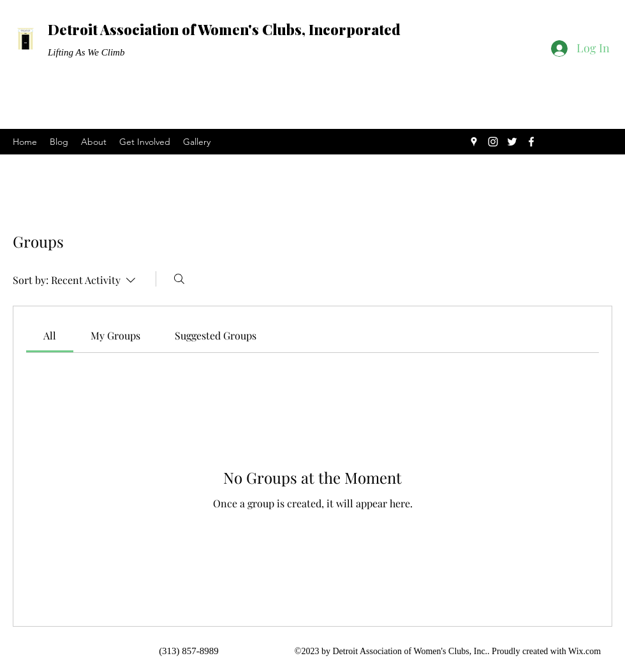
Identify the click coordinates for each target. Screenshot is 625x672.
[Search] (179, 279)
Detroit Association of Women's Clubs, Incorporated (224, 29)
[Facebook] (531, 142)
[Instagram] (493, 142)
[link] (50, 335)
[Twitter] (512, 142)
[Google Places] (474, 142)
